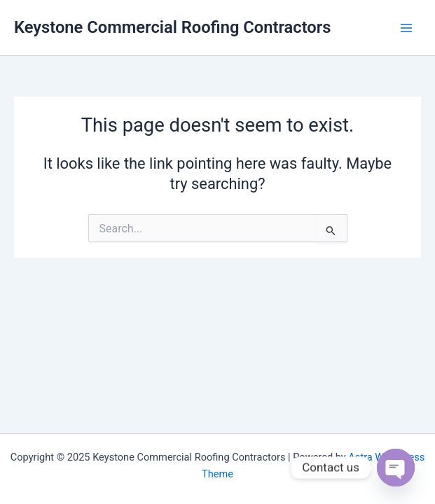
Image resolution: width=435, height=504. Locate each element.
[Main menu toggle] (406, 28)
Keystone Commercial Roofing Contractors (173, 27)
